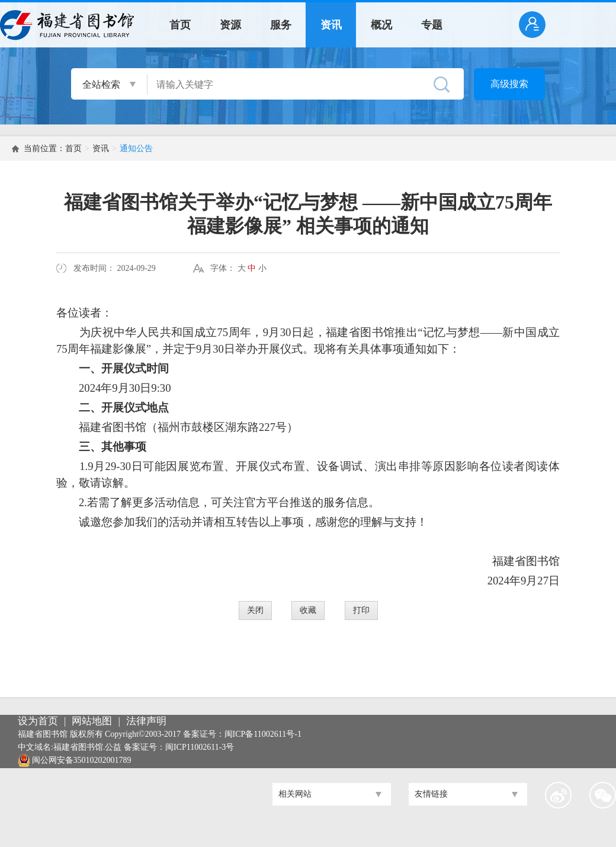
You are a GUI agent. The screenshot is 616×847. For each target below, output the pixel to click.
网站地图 (92, 721)
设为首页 (38, 721)
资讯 (331, 25)
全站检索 (101, 84)
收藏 (308, 610)
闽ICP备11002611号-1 (263, 734)
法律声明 (146, 721)
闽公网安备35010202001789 (82, 760)
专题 (432, 25)
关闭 (255, 610)
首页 (180, 25)
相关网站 (295, 794)
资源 (230, 25)
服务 (281, 25)
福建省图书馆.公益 (88, 747)
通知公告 (136, 148)
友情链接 (431, 794)
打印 (361, 610)
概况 (381, 25)
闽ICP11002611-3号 (200, 747)
